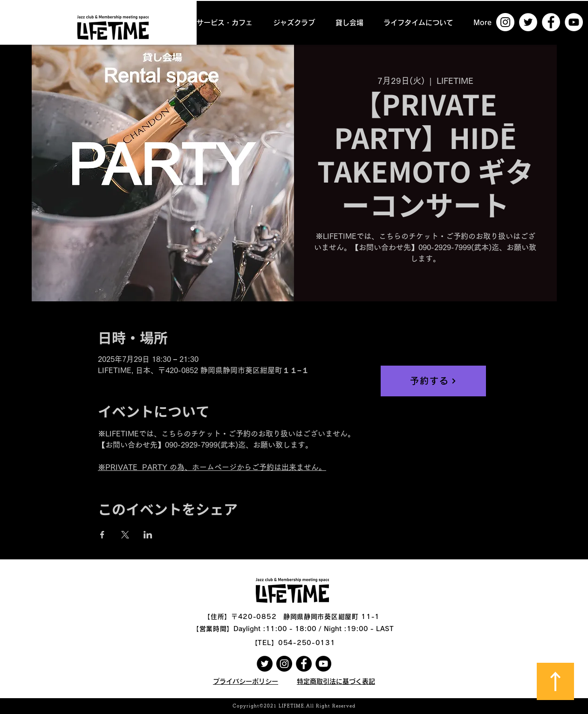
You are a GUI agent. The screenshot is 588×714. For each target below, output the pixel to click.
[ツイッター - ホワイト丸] (528, 22)
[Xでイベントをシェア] (125, 535)
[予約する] (433, 381)
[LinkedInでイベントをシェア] (148, 535)
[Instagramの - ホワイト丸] (505, 22)
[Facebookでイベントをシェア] (102, 535)
